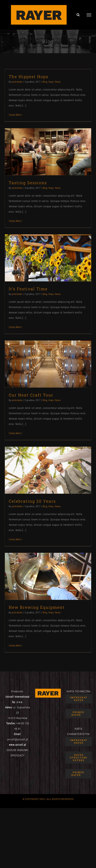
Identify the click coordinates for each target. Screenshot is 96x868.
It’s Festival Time (28, 289)
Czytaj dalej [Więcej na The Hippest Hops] (15, 115)
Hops (51, 82)
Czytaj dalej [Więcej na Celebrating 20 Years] (15, 539)
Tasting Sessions (28, 183)
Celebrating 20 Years (32, 501)
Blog (45, 82)
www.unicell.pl (18, 745)
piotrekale (17, 82)
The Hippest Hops (29, 77)
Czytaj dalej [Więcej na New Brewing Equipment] (15, 646)
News (58, 82)
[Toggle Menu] (89, 15)
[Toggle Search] (78, 15)
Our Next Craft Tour (31, 395)
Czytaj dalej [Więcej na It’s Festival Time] (15, 327)
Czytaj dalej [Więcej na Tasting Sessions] (15, 221)
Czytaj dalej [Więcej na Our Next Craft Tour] (15, 433)
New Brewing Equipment (37, 607)
